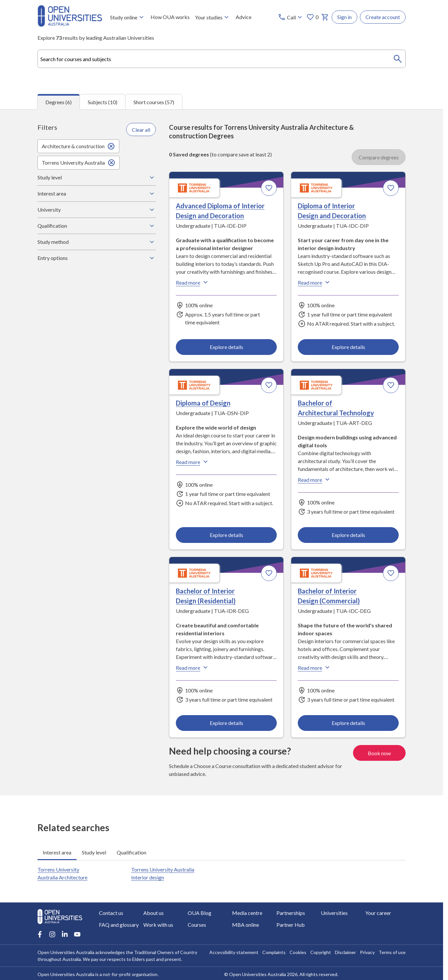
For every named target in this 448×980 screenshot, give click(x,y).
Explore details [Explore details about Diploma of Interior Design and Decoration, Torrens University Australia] (348, 347)
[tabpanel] (222, 452)
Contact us (111, 913)
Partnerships (291, 913)
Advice (244, 17)
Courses (197, 925)
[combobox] (222, 59)
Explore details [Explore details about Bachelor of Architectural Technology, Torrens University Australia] (348, 535)
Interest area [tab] (57, 852)
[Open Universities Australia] (70, 24)
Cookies (298, 952)
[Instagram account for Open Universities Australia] (52, 934)
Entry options (97, 258)
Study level (97, 177)
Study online (128, 17)
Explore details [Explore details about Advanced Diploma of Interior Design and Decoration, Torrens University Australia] (226, 347)
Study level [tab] (94, 852)
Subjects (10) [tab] (103, 102)
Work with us (158, 925)
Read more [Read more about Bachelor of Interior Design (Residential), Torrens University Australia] (193, 668)
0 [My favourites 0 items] (312, 17)
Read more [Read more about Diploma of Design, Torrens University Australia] (193, 462)
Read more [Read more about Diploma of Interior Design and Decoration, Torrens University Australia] (315, 283)
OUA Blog (200, 913)
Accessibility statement (234, 952)
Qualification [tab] (131, 852)
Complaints (274, 952)
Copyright (321, 952)
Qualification (97, 226)
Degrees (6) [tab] (59, 102)
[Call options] (291, 17)
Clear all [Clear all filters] (141, 130)
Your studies (213, 17)
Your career (378, 913)
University (97, 210)
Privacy (367, 952)
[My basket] (325, 17)
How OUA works (170, 17)
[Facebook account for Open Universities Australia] (40, 934)
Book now (379, 753)
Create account (383, 17)
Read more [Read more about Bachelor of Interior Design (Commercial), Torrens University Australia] (315, 668)
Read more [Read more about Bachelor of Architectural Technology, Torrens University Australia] (315, 480)
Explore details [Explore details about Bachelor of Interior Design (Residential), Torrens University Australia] (226, 723)
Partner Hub (291, 925)
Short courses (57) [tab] (154, 102)
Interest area (97, 194)
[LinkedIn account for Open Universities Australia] (65, 934)
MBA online (246, 925)
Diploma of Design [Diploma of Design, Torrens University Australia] (203, 403)
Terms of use (392, 952)
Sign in (344, 17)
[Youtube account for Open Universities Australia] (77, 934)
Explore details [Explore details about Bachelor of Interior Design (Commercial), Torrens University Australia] (348, 723)
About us (153, 913)
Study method (97, 242)
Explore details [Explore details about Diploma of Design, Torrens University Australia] (226, 535)
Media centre (247, 913)
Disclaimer (345, 952)
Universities (334, 913)
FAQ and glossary (119, 925)
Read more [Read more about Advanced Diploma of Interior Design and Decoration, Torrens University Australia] (193, 283)
